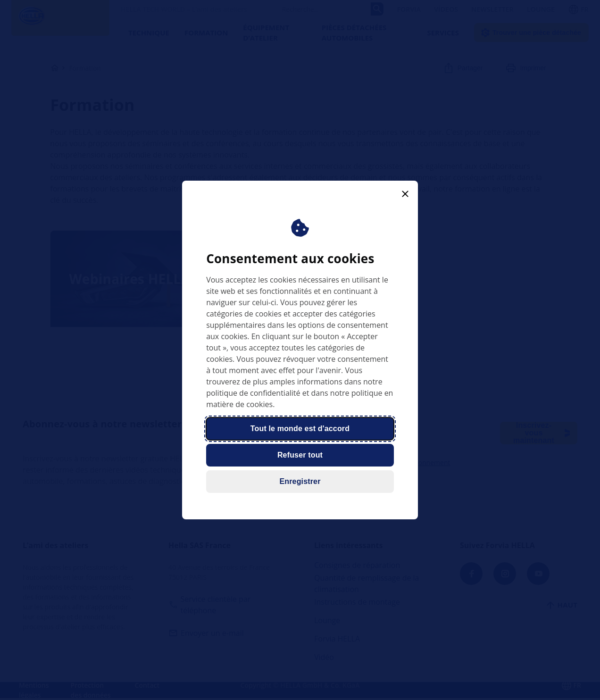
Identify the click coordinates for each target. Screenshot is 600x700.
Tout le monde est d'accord (300, 429)
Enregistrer (300, 481)
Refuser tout (300, 455)
